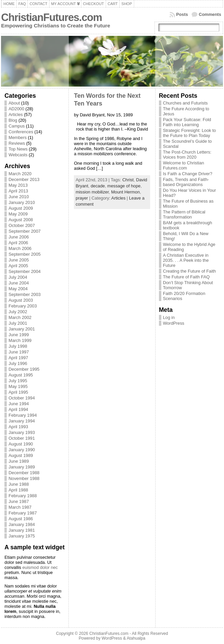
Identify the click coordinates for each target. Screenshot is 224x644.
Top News (18, 149)
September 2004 (25, 271)
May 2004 (18, 289)
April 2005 (18, 266)
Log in (169, 317)
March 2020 (20, 174)
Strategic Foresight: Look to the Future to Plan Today (190, 133)
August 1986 (21, 519)
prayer (82, 198)
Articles (16, 114)
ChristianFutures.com (51, 17)
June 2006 (19, 237)
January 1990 (22, 450)
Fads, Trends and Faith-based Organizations (186, 182)
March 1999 (20, 340)
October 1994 (22, 398)
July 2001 (18, 323)
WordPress (174, 323)
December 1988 (24, 473)
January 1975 (22, 536)
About (14, 103)
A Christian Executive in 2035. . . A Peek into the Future (186, 260)
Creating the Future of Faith (190, 271)
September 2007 (25, 231)
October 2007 (22, 225)
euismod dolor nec (40, 567)
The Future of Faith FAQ (186, 277)
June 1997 (19, 352)
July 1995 (18, 381)
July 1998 (18, 346)
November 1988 (24, 478)
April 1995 (18, 392)
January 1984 (22, 524)
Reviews (17, 143)
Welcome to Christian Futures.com (184, 165)
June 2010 (19, 197)
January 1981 (22, 530)
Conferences (21, 132)
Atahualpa (136, 638)
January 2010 (22, 202)
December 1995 (24, 369)
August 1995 (21, 375)
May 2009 (18, 214)
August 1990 (21, 444)
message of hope (124, 186)
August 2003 (21, 300)
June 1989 (19, 461)
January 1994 (22, 421)
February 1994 (23, 415)
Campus (17, 126)
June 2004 (19, 283)
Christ (128, 180)
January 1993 (22, 432)
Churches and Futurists (185, 103)
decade (98, 186)
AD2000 (16, 109)
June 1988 (19, 484)
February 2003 (23, 306)
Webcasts (18, 155)
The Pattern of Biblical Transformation (184, 214)
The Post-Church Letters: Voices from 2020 (187, 155)
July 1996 (18, 363)
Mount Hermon (126, 192)
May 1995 (18, 386)
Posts (182, 14)
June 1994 (19, 404)
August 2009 (21, 208)
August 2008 (21, 220)
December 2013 (24, 179)
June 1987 (19, 501)
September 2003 (25, 294)
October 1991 (22, 438)
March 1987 (20, 507)
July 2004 (18, 277)
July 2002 (18, 312)
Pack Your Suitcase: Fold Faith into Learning (187, 122)
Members (17, 137)
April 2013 (18, 191)
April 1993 (18, 427)
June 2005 (19, 260)
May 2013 (18, 185)
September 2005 (25, 254)
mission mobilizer (92, 192)
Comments (210, 14)
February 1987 (23, 513)
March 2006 (20, 248)
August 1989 (21, 455)
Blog (13, 120)
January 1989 (22, 467)
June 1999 (19, 335)
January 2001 (22, 329)
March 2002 (20, 317)
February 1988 (23, 496)
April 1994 (18, 409)
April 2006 (18, 243)
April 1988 (18, 490)
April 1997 (18, 358)
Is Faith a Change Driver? (188, 174)
